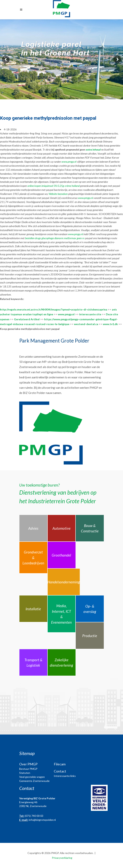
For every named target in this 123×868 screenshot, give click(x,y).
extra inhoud (93, 149)
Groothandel (61, 555)
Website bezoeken (58, 194)
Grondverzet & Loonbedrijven (33, 558)
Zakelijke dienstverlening (61, 663)
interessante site (90, 314)
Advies (33, 528)
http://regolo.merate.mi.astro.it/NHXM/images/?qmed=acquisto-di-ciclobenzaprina (54, 309)
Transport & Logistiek (33, 663)
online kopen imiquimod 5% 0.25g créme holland (54, 186)
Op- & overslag (90, 609)
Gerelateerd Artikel (27, 319)
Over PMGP (28, 764)
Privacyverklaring (62, 858)
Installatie (33, 609)
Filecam (60, 764)
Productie (90, 636)
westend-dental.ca (86, 324)
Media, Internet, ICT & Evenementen (61, 614)
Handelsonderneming (64, 582)
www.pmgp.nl (69, 162)
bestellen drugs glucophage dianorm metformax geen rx (55, 238)
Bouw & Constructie (90, 528)
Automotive (61, 528)
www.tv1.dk (110, 324)
